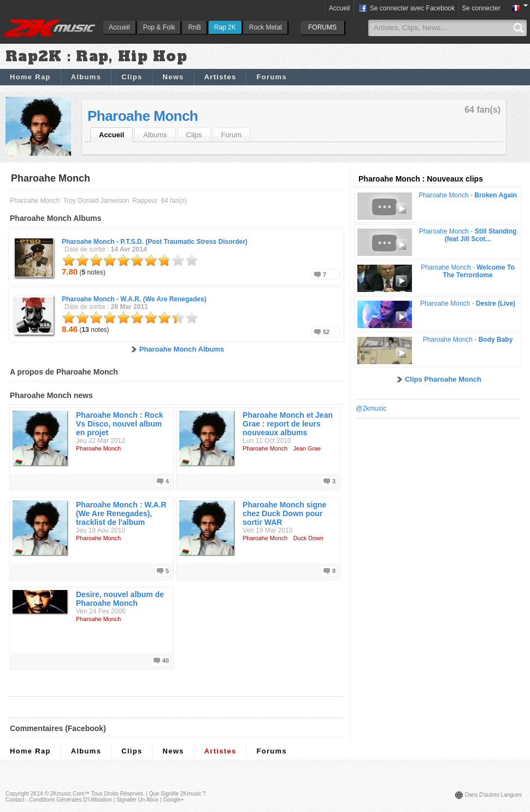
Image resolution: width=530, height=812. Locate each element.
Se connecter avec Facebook (406, 9)
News (173, 77)
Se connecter (481, 8)
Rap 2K (225, 27)
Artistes (220, 77)
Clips (132, 77)
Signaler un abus (137, 800)
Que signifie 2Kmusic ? (178, 794)
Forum (232, 135)
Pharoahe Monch (143, 116)
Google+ (173, 800)
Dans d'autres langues (493, 795)
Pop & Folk (159, 27)
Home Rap (30, 77)
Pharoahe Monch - (155, 242)
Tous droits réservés (117, 794)
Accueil (119, 27)
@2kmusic (371, 408)
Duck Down (308, 538)
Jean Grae (307, 448)
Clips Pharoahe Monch (443, 379)
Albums (86, 77)
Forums (271, 77)
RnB (194, 27)
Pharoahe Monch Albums (182, 349)
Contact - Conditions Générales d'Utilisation (59, 800)
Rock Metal (266, 27)
